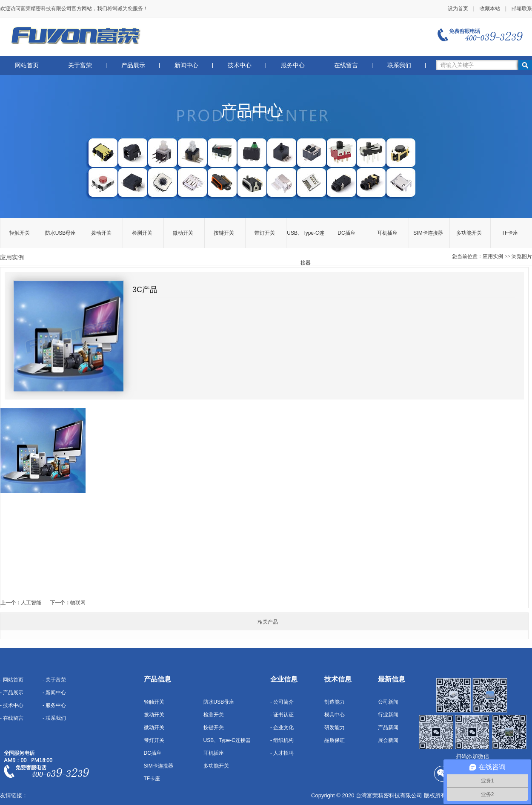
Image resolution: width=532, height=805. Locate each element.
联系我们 (399, 65)
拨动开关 (101, 233)
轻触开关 (20, 233)
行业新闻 (388, 715)
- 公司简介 (282, 702)
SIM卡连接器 (428, 233)
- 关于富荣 (54, 680)
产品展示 (133, 65)
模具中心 (335, 715)
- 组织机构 (282, 740)
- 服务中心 (54, 705)
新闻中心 (186, 65)
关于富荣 (80, 65)
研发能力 (335, 727)
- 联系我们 (54, 718)
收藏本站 (490, 9)
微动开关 (183, 233)
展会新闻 (388, 740)
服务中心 (293, 65)
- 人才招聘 (282, 753)
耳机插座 (387, 233)
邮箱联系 (522, 9)
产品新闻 (388, 727)
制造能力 (335, 702)
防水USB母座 (61, 233)
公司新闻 (388, 702)
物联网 (78, 603)
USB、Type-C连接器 (305, 239)
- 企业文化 (282, 727)
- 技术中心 (12, 705)
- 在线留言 (12, 718)
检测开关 (142, 233)
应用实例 (493, 256)
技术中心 (240, 65)
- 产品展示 (12, 693)
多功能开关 (469, 233)
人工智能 (31, 603)
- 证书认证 (282, 715)
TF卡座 (510, 233)
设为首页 (458, 9)
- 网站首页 (12, 680)
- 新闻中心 (54, 693)
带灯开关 (265, 233)
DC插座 (346, 233)
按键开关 (224, 233)
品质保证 (335, 740)
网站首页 (27, 65)
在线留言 (346, 65)
